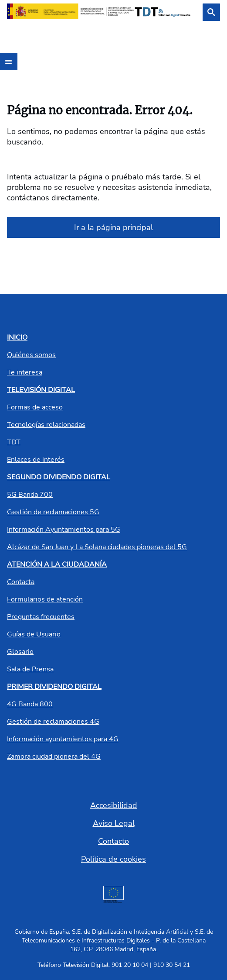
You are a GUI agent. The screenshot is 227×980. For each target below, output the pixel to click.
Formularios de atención (45, 599)
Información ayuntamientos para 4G (63, 739)
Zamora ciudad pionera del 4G (54, 756)
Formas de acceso (35, 407)
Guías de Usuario (34, 634)
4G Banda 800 (30, 704)
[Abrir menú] (9, 62)
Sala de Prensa (30, 669)
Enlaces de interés (36, 460)
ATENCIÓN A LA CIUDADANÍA (57, 564)
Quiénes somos (31, 355)
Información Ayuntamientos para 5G (64, 530)
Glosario (20, 652)
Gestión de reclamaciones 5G (53, 512)
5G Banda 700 (30, 495)
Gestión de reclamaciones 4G (53, 722)
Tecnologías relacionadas (46, 425)
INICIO (17, 337)
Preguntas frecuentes (41, 617)
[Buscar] (211, 12)
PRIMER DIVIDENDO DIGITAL (54, 687)
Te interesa (25, 372)
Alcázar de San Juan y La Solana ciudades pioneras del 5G (97, 547)
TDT (14, 442)
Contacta (21, 582)
